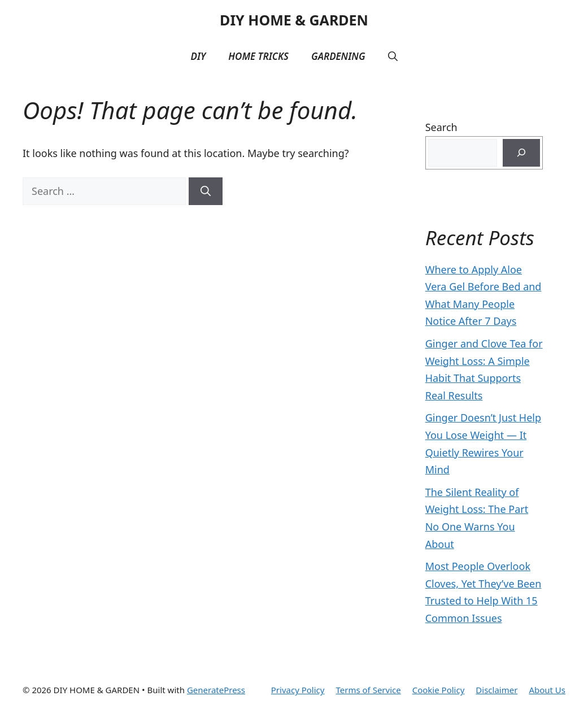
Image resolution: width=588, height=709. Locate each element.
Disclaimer (496, 690)
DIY (198, 56)
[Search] (206, 191)
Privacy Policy (298, 690)
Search (441, 127)
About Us (547, 690)
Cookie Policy (439, 690)
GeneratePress (216, 690)
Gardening (338, 56)
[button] (393, 56)
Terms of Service (368, 690)
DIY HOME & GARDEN (294, 20)
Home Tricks (258, 56)
